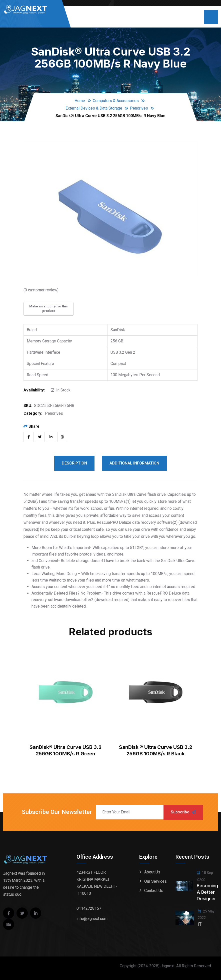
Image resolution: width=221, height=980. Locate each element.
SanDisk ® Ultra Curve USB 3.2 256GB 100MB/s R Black (156, 750)
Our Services (155, 881)
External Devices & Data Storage (94, 108)
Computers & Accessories (116, 101)
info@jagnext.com (92, 919)
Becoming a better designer (207, 892)
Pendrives (139, 108)
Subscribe (183, 812)
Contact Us (154, 891)
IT (200, 924)
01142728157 (89, 908)
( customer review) (41, 290)
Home (80, 101)
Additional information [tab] (134, 463)
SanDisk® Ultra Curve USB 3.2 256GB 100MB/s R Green (65, 750)
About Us (152, 872)
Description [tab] (74, 463)
